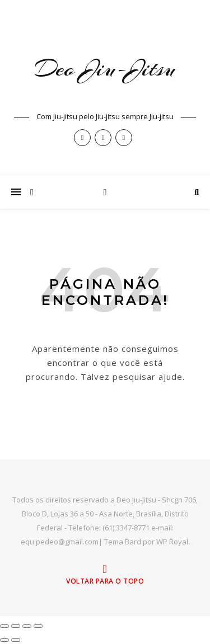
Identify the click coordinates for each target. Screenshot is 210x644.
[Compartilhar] (27, 626)
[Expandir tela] (16, 626)
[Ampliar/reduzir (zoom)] (4, 626)
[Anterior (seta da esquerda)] (4, 640)
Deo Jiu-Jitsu (105, 69)
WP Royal (172, 542)
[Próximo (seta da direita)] (16, 640)
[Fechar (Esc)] (38, 626)
